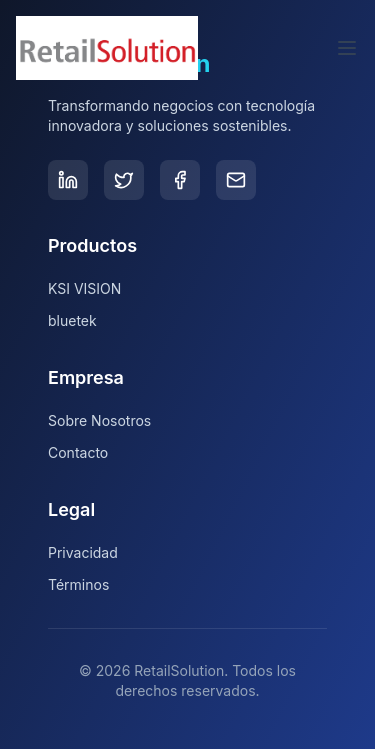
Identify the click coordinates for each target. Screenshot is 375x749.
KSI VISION (84, 288)
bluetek (72, 320)
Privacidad (83, 552)
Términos (78, 584)
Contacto (78, 452)
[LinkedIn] (68, 180)
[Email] (236, 180)
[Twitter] (124, 180)
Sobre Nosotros (99, 420)
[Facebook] (180, 180)
